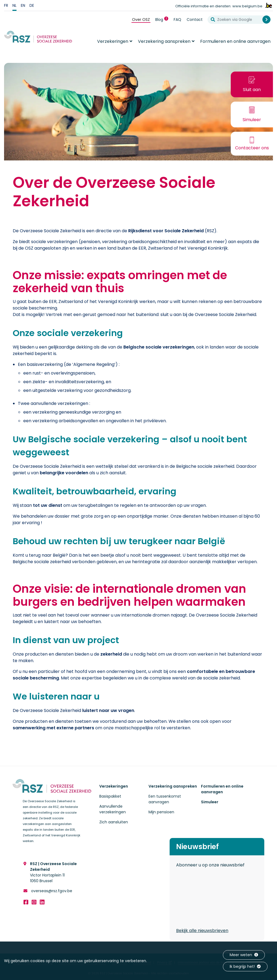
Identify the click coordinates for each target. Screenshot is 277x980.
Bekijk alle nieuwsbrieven (202, 931)
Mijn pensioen (161, 812)
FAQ (177, 20)
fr (6, 5)
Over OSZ (141, 20)
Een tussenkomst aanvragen (165, 799)
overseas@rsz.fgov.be (51, 891)
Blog (163, 19)
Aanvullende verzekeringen (113, 809)
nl (14, 5)
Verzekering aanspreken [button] (164, 41)
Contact (195, 20)
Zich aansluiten (114, 822)
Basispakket (110, 796)
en (23, 5)
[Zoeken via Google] (237, 20)
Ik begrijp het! (245, 966)
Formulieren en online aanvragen (235, 41)
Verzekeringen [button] (113, 41)
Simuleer (210, 802)
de (32, 5)
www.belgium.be (247, 6)
